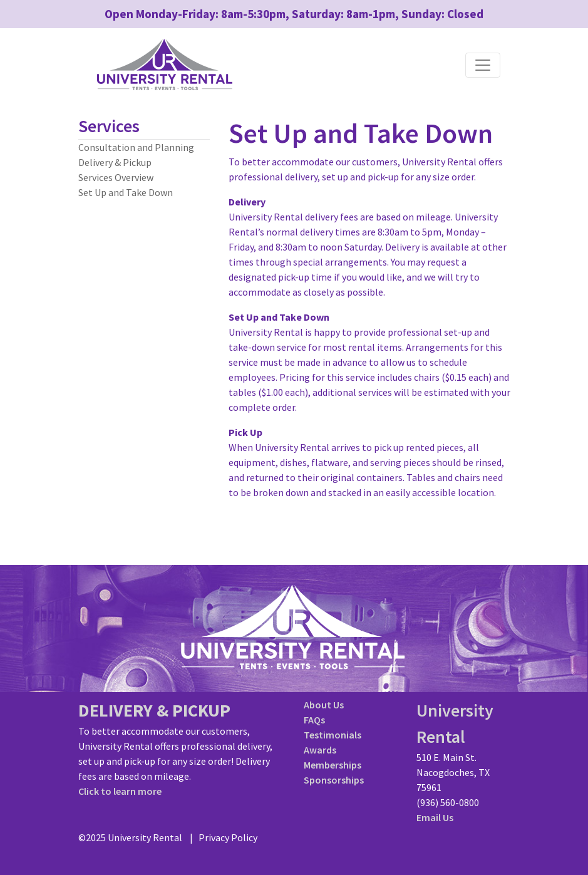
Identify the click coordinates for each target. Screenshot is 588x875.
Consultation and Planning (136, 147)
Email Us (435, 817)
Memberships (333, 765)
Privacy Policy (228, 837)
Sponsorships (334, 780)
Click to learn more (120, 791)
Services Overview (116, 177)
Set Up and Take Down (126, 192)
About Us (324, 705)
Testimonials (333, 735)
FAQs (314, 720)
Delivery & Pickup (115, 162)
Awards (320, 750)
